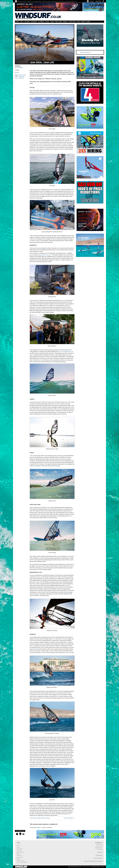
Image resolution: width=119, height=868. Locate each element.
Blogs (18, 859)
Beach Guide (59, 22)
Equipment (34, 22)
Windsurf (17, 73)
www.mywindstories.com (67, 352)
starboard (21, 78)
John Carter (19, 67)
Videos (47, 22)
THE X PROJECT (69, 818)
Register (98, 1)
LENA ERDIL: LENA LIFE (42, 63)
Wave (103, 867)
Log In (92, 1)
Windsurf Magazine (85, 52)
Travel (52, 22)
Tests (22, 22)
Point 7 (17, 78)
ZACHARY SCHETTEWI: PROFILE (40, 818)
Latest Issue (72, 22)
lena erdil (20, 75)
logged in (39, 827)
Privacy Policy (20, 861)
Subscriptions (98, 858)
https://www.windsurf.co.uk (75, 867)
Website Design (96, 867)
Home (17, 22)
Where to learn (85, 22)
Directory (19, 855)
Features (27, 22)
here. (76, 1)
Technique (41, 22)
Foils (78, 22)
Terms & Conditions (22, 862)
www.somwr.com (47, 255)
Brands (65, 22)
